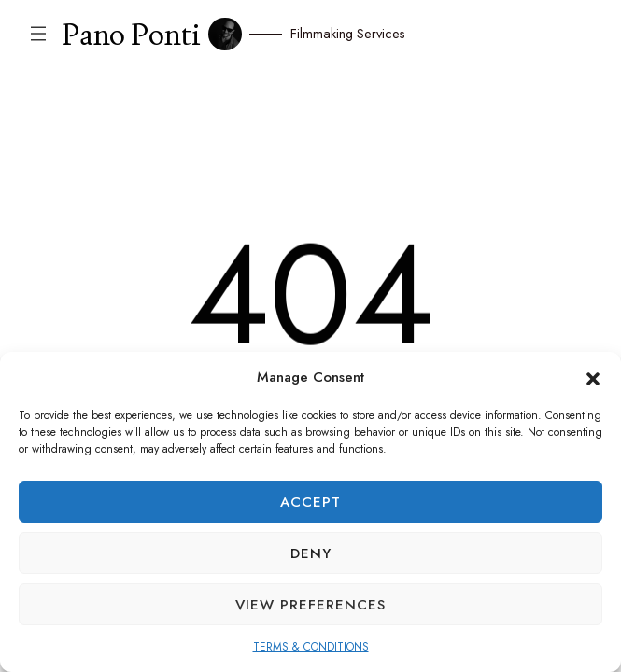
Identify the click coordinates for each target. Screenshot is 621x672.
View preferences (310, 605)
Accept (310, 502)
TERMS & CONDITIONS (311, 647)
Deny (311, 553)
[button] (593, 377)
